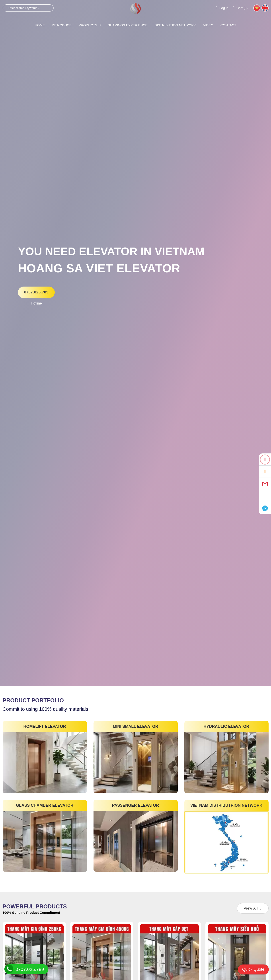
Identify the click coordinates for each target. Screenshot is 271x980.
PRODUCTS (90, 25)
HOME (40, 25)
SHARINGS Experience (128, 25)
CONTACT (228, 25)
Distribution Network (175, 25)
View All (253, 908)
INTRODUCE (62, 25)
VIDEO (208, 25)
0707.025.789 (36, 292)
